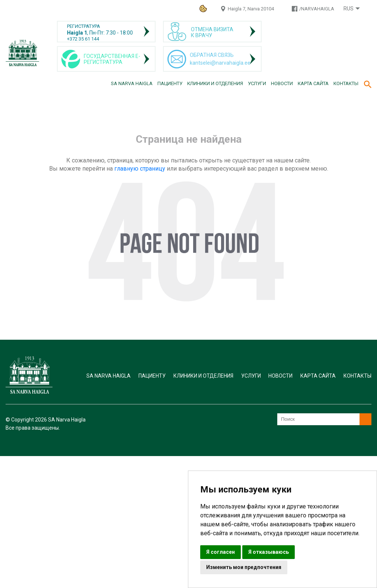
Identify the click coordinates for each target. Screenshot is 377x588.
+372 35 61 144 (83, 39)
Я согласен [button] (221, 552)
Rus (349, 9)
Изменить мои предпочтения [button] (244, 567)
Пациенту (170, 83)
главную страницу (140, 169)
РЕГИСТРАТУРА (84, 26)
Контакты (346, 83)
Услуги (257, 83)
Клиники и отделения (215, 83)
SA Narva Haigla (132, 83)
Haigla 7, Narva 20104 (251, 9)
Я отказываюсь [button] (269, 552)
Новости (282, 83)
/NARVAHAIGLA (317, 9)
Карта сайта (313, 83)
